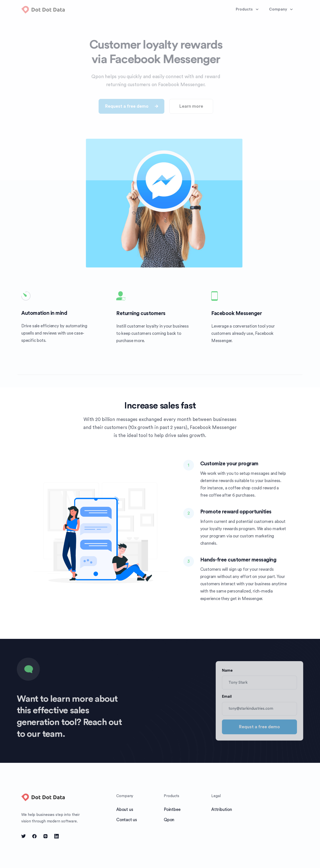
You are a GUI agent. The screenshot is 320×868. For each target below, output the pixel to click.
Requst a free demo (269, 727)
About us (125, 810)
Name (237, 671)
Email (236, 697)
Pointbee (172, 810)
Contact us (127, 820)
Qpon (169, 820)
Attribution (222, 810)
